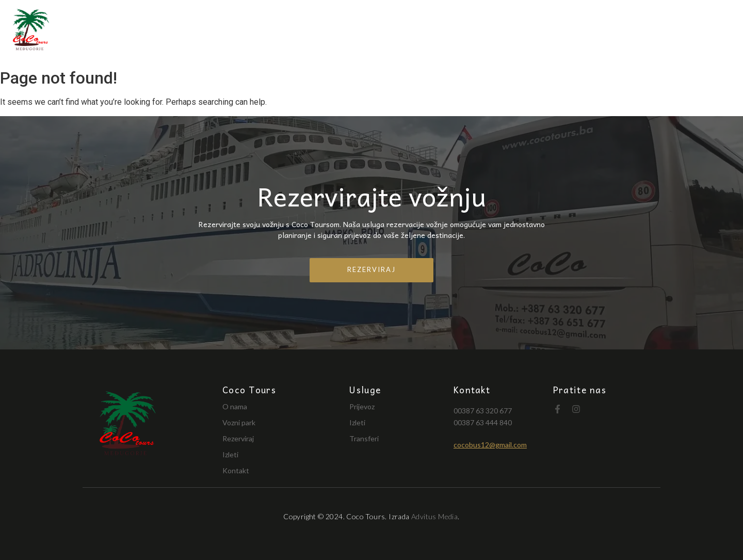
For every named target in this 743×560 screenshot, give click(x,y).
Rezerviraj (238, 438)
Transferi (364, 438)
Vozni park (471, 32)
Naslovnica (348, 32)
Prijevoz (362, 406)
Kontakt (714, 32)
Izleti (230, 454)
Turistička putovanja (564, 32)
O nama (411, 32)
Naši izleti (654, 32)
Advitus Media (434, 516)
